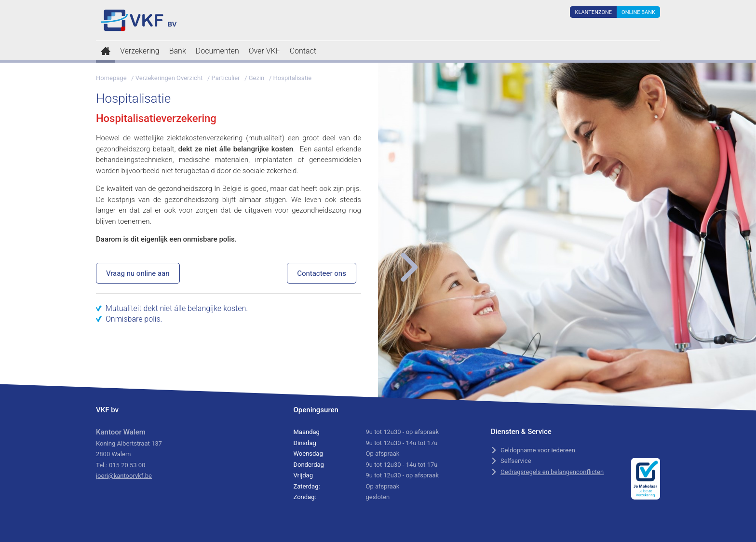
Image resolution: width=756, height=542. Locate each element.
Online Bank (638, 12)
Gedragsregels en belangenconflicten (552, 472)
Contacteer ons (322, 273)
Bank (178, 51)
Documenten (217, 51)
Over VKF (264, 51)
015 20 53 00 (127, 465)
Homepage (111, 78)
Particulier (226, 78)
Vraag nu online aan (138, 273)
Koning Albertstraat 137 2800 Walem (129, 443)
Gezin (257, 78)
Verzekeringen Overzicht (169, 78)
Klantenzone (593, 12)
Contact (303, 51)
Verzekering (140, 51)
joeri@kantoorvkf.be (124, 476)
